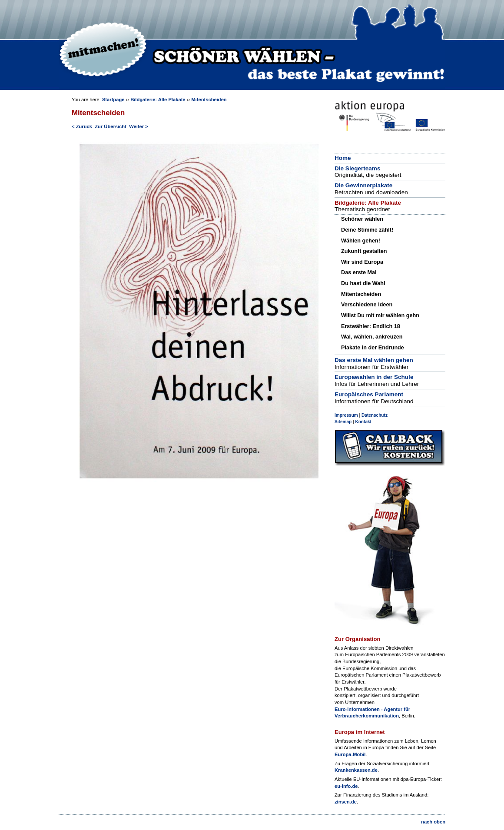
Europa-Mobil (350, 754)
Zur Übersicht (111, 126)
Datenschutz (375, 415)
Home (343, 158)
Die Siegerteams (357, 168)
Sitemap (343, 422)
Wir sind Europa (362, 262)
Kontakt (363, 422)
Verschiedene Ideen (367, 305)
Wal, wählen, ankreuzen (372, 337)
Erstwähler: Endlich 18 (371, 326)
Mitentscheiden (209, 100)
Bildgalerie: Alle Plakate (158, 100)
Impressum (346, 415)
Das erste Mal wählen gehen (374, 360)
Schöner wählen (362, 219)
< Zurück (82, 126)
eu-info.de (346, 786)
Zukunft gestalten (364, 251)
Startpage (113, 100)
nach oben (433, 822)
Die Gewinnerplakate (363, 185)
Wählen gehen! (361, 241)
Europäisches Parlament (369, 394)
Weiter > (139, 126)
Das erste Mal (359, 272)
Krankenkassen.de (356, 770)
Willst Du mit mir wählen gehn (380, 315)
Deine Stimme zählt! (367, 230)
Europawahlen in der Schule (374, 377)
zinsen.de (346, 802)
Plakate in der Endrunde (373, 348)
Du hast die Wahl (363, 283)
